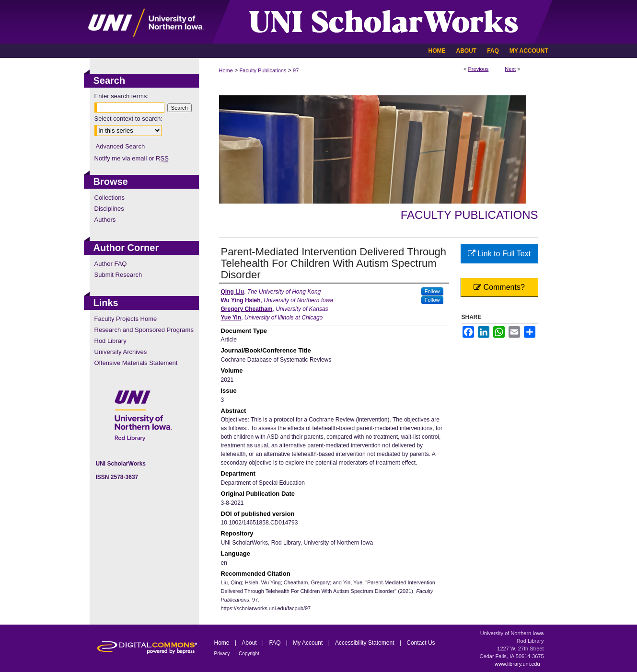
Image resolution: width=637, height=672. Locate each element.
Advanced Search (121, 146)
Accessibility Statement (365, 643)
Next (510, 69)
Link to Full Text (499, 254)
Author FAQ (111, 264)
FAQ (275, 643)
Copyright (249, 654)
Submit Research (118, 275)
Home (226, 70)
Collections (110, 198)
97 (296, 70)
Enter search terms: (122, 96)
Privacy (223, 654)
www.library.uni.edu (517, 664)
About (250, 643)
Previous (479, 69)
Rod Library (110, 341)
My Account (308, 643)
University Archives (121, 352)
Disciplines (109, 209)
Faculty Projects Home (126, 319)
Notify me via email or (132, 158)
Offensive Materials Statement (136, 363)
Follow (432, 291)
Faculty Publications (263, 70)
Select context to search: (128, 119)
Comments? (499, 287)
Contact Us (421, 643)
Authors (105, 220)
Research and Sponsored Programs (144, 330)
